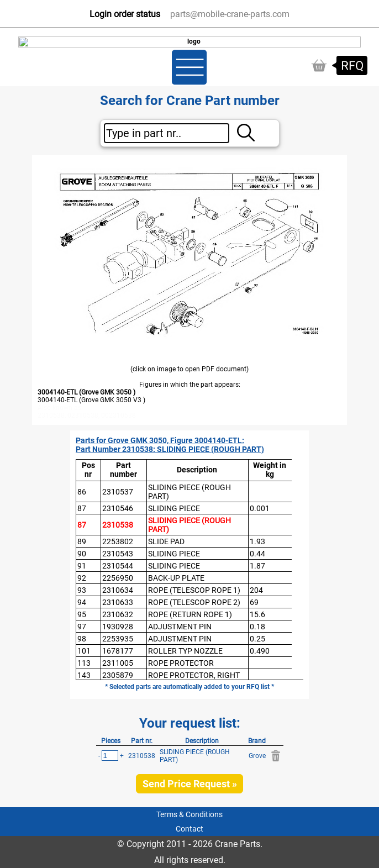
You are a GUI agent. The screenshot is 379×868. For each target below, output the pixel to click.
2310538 (118, 525)
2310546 (118, 508)
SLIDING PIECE (174, 508)
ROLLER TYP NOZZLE (185, 651)
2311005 (118, 663)
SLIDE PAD (166, 541)
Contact (189, 829)
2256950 (118, 578)
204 (256, 590)
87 (82, 508)
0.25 (257, 639)
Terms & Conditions (189, 814)
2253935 (118, 639)
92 (82, 578)
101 (84, 651)
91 (82, 566)
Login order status (125, 14)
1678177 (118, 651)
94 (82, 602)
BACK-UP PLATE (176, 578)
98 (82, 639)
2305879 (118, 675)
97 (82, 627)
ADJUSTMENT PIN (180, 627)
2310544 (118, 566)
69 (254, 602)
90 (82, 554)
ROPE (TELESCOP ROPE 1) (194, 590)
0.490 (260, 651)
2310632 (118, 614)
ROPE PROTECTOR (181, 663)
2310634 (118, 590)
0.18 (257, 627)
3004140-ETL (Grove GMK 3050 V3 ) (91, 400)
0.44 (257, 554)
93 (82, 590)
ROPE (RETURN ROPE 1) (190, 614)
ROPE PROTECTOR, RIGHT (194, 675)
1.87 (257, 566)
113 (84, 663)
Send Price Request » (190, 784)
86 (82, 492)
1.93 (257, 541)
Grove (257, 756)
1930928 (118, 627)
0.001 (260, 508)
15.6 (257, 614)
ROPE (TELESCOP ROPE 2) (194, 602)
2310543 (118, 554)
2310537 (118, 492)
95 (82, 614)
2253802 (118, 541)
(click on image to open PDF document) (189, 369)
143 (84, 675)
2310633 (118, 602)
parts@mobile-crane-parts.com (230, 14)
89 (82, 541)
